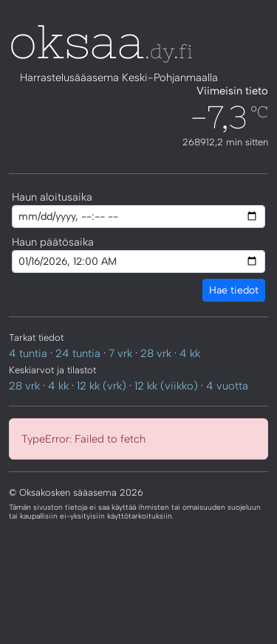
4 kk (190, 353)
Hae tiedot (234, 290)
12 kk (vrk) (102, 386)
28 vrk (156, 353)
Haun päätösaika (53, 242)
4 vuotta (227, 386)
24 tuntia (78, 353)
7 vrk (120, 353)
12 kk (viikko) (166, 386)
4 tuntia (28, 353)
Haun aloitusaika (52, 197)
